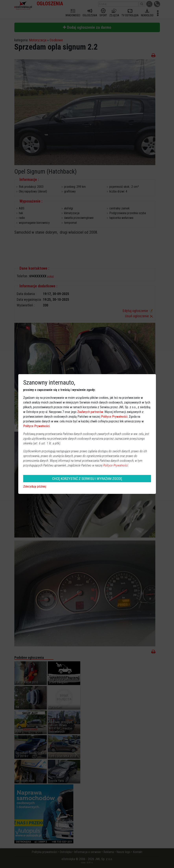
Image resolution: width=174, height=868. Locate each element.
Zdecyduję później (35, 486)
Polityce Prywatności (114, 417)
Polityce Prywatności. (116, 465)
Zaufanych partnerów (90, 412)
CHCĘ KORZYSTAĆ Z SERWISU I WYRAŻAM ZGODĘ (87, 479)
